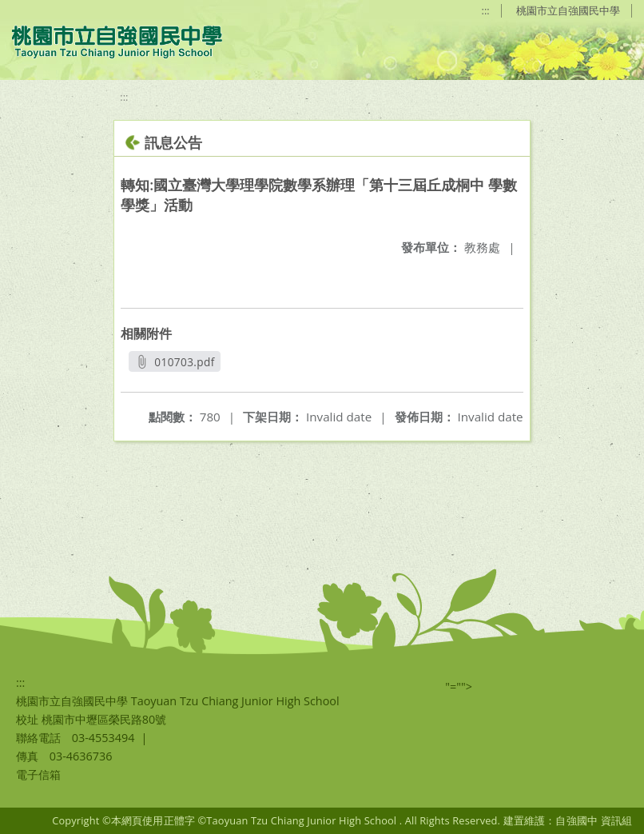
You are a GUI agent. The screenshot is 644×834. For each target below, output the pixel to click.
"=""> (459, 686)
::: (486, 10)
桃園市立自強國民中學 (568, 10)
